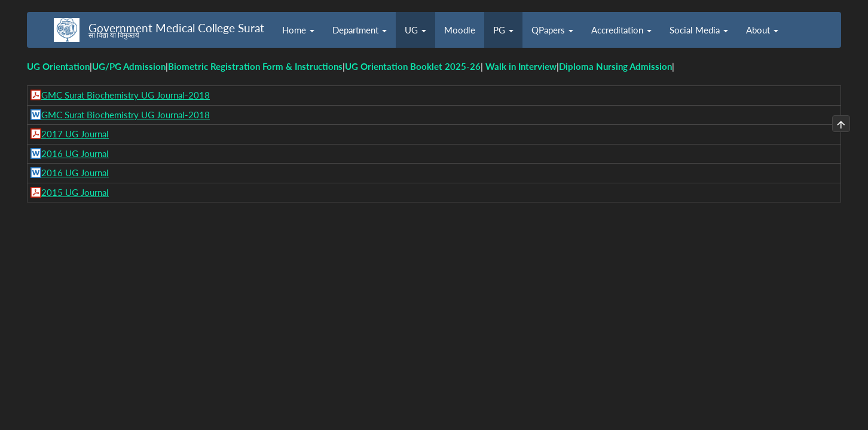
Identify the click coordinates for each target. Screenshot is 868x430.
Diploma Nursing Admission (615, 66)
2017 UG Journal (75, 134)
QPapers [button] (552, 30)
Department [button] (360, 30)
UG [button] (415, 30)
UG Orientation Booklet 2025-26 (413, 66)
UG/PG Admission (129, 66)
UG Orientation (58, 66)
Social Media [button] (699, 30)
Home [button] (298, 30)
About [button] (762, 30)
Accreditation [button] (621, 30)
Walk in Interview (521, 66)
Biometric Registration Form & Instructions (255, 66)
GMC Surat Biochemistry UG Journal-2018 (126, 95)
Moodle (460, 30)
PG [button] (503, 30)
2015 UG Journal (75, 192)
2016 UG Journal (75, 153)
